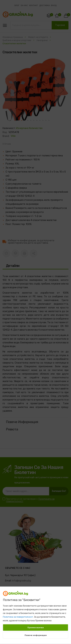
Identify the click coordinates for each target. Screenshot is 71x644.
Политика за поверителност (18, 617)
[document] (35, 614)
